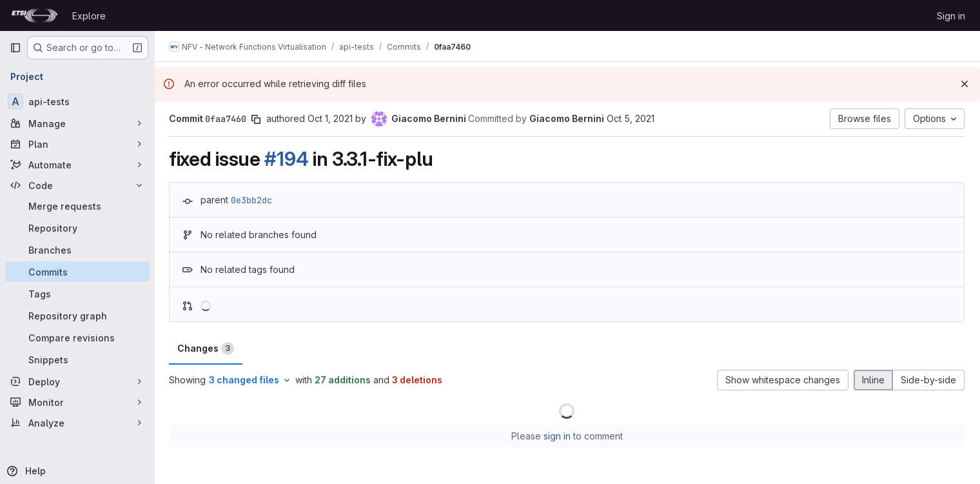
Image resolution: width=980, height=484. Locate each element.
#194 (288, 159)
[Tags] (77, 294)
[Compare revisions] (77, 338)
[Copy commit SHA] (257, 119)
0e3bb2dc (253, 200)
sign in (558, 436)
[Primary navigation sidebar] (15, 48)
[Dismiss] (965, 84)
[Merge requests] (77, 206)
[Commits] (77, 272)
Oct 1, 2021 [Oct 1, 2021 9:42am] (331, 118)
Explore (89, 16)
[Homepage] (34, 15)
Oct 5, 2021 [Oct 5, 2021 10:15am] (632, 118)
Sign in (951, 16)
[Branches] (77, 250)
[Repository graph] (77, 316)
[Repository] (77, 228)
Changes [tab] (207, 348)
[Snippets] (77, 359)
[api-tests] (77, 101)
